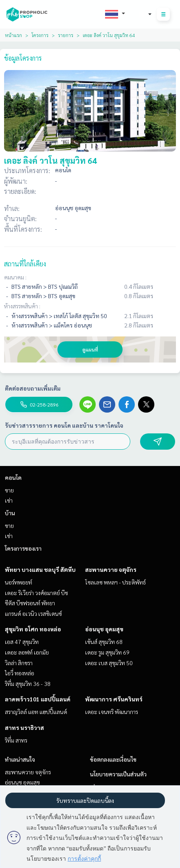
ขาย (9, 490)
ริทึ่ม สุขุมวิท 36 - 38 (28, 683)
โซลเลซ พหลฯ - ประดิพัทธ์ (115, 582)
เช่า (9, 500)
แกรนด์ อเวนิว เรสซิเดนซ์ (33, 613)
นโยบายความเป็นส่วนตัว (118, 774)
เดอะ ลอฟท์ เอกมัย (27, 652)
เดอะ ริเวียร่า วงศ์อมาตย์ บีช (36, 593)
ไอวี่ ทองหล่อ (20, 673)
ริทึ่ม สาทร (16, 740)
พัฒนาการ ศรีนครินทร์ (114, 699)
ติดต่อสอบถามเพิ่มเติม (33, 388)
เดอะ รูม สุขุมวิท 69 (107, 652)
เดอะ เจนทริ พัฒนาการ (112, 712)
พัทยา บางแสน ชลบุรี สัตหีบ (40, 569)
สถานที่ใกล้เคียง (25, 264)
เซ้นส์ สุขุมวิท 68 (104, 642)
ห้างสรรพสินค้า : (22, 306)
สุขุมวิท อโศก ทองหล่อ (33, 629)
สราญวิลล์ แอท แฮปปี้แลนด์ (36, 712)
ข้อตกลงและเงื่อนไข (113, 759)
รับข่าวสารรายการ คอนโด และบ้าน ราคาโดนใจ (64, 425)
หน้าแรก (13, 35)
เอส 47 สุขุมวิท (22, 642)
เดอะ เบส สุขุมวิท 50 (109, 663)
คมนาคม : (15, 277)
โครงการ (40, 35)
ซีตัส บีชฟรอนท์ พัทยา (30, 603)
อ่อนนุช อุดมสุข (104, 629)
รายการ (66, 35)
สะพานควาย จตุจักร (111, 569)
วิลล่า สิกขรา (19, 663)
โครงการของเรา (23, 548)
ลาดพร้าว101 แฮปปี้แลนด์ (38, 699)
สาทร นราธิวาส (24, 727)
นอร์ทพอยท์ (19, 582)
